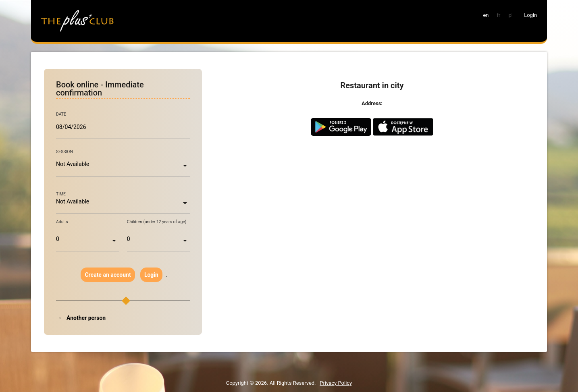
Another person (86, 318)
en (486, 15)
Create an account (108, 275)
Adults (62, 222)
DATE (61, 114)
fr (499, 15)
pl (510, 15)
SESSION (64, 152)
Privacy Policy (336, 383)
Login (151, 275)
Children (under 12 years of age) (157, 222)
